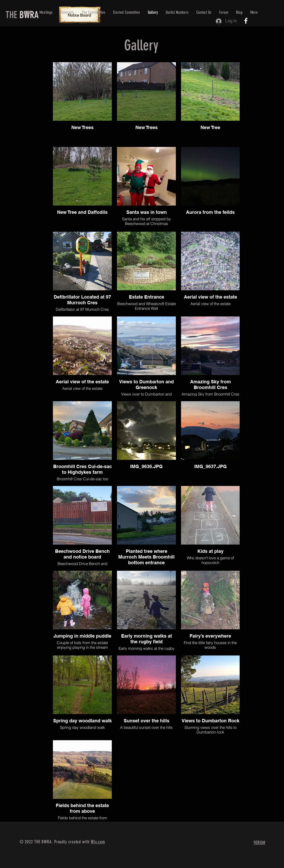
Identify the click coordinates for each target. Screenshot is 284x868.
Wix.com (98, 842)
